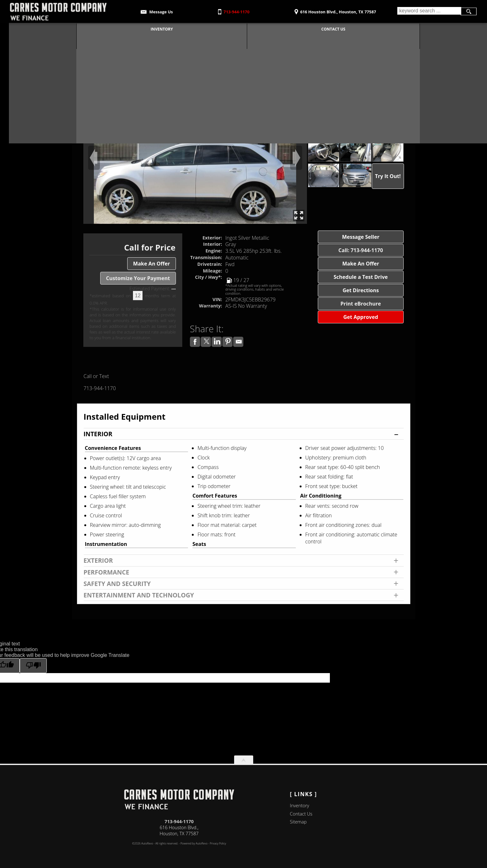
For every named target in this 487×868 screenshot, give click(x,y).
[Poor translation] (33, 666)
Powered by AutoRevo (194, 844)
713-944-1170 (179, 821)
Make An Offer (151, 264)
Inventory (299, 806)
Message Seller (361, 237)
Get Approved (361, 317)
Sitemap (298, 822)
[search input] (429, 11)
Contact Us (301, 814)
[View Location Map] (334, 10)
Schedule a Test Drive (361, 277)
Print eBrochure (361, 304)
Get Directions (361, 290)
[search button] (469, 11)
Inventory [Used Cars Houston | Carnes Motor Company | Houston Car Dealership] (157, 28)
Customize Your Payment (138, 278)
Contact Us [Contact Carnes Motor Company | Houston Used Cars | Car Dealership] (329, 28)
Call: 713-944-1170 (361, 250)
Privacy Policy (218, 844)
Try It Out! (388, 176)
